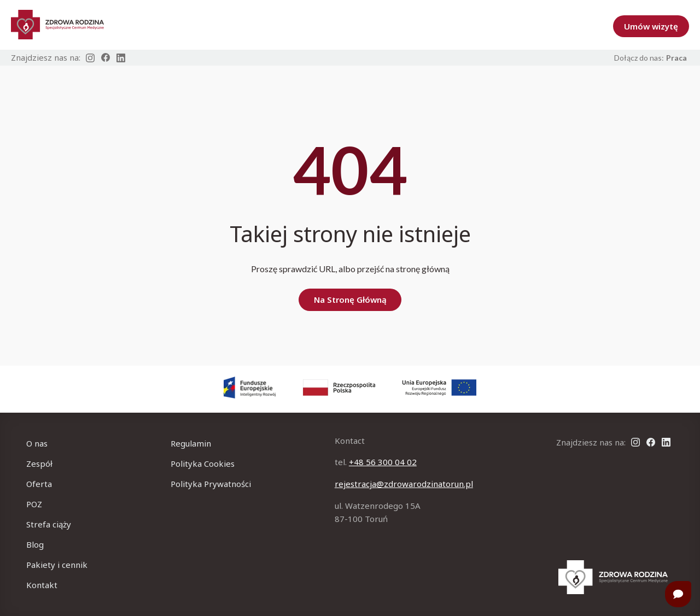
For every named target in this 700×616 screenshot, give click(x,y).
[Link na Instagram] (90, 58)
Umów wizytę (651, 26)
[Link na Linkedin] (121, 58)
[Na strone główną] (613, 577)
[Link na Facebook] (106, 58)
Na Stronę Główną (350, 300)
